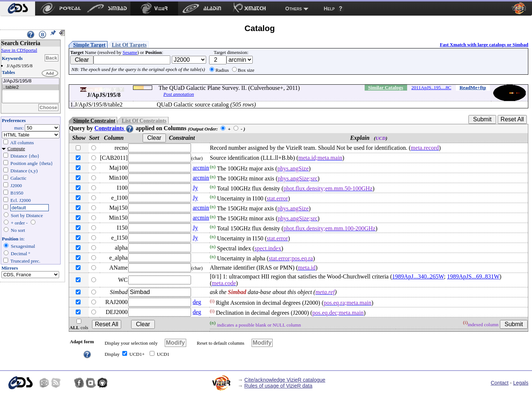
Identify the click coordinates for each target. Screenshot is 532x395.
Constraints (114, 128)
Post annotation (179, 94)
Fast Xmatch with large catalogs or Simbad (484, 45)
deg (197, 302)
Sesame (130, 52)
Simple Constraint (94, 121)
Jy (195, 188)
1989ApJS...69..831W (473, 276)
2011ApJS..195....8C (432, 87)
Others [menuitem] (294, 9)
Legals (521, 383)
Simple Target (89, 45)
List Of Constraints (144, 121)
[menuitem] (18, 9)
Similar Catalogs (386, 87)
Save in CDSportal (19, 50)
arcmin (201, 168)
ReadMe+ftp (473, 87)
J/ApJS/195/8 (31, 81)
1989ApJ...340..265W (418, 276)
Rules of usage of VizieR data (278, 386)
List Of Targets (129, 45)
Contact (499, 383)
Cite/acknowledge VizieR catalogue (285, 380)
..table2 (31, 87)
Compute (16, 148)
